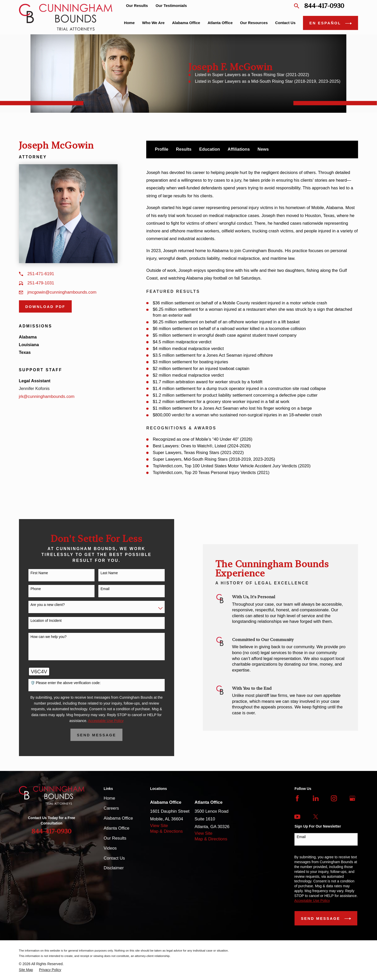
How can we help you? (42, 637)
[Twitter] (316, 817)
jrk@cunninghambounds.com (47, 396)
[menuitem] (26, 970)
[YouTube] (297, 817)
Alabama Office (118, 818)
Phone (29, 589)
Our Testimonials (171, 6)
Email (99, 589)
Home (109, 798)
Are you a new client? (41, 605)
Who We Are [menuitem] (153, 23)
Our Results (137, 6)
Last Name (103, 573)
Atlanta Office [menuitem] (220, 23)
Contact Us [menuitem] (285, 23)
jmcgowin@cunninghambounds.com (62, 292)
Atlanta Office (117, 828)
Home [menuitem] (129, 23)
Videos (110, 848)
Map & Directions (166, 831)
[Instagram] (334, 798)
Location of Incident (40, 621)
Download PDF (45, 307)
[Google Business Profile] (352, 798)
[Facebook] (297, 798)
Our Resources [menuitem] (254, 23)
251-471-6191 (41, 274)
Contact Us (114, 858)
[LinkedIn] (316, 798)
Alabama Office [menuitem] (186, 23)
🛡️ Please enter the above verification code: (59, 683)
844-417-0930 (324, 6)
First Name (33, 573)
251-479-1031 (41, 283)
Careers (111, 808)
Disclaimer (114, 868)
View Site (159, 826)
